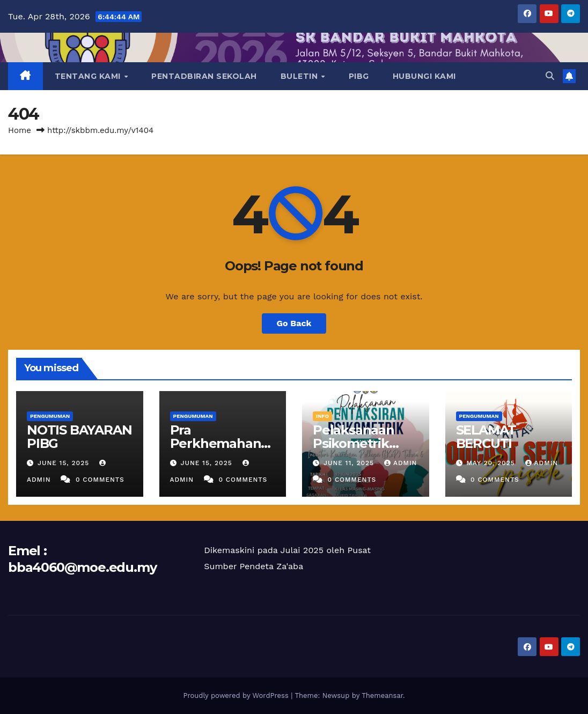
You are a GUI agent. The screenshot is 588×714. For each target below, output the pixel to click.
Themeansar (382, 695)
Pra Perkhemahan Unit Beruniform (222, 443)
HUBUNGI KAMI (424, 76)
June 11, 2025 (350, 463)
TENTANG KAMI (89, 76)
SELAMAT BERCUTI (486, 437)
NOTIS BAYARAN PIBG (79, 437)
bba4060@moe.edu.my (82, 567)
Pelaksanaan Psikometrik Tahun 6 (354, 443)
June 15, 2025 (65, 463)
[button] (550, 76)
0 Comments (100, 480)
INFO (322, 416)
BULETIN (300, 76)
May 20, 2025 (492, 463)
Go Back (294, 323)
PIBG (359, 76)
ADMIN (401, 463)
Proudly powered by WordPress (237, 695)
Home (20, 130)
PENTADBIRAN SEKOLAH (204, 76)
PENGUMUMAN (50, 416)
